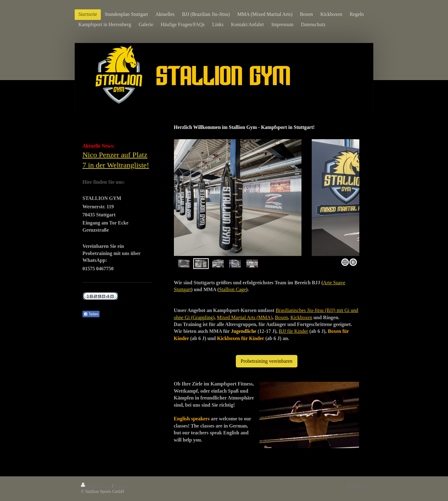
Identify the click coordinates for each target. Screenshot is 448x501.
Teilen (91, 314)
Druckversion (97, 486)
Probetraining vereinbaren (267, 361)
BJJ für (293, 331)
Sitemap (122, 486)
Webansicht (357, 486)
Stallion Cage (233, 289)
